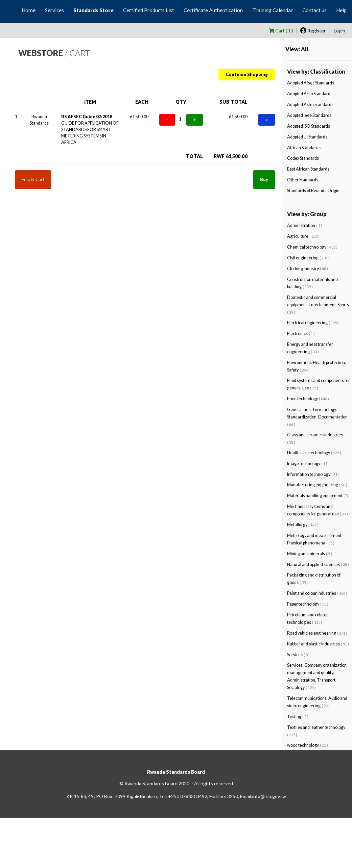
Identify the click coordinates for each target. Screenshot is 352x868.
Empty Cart (33, 179)
